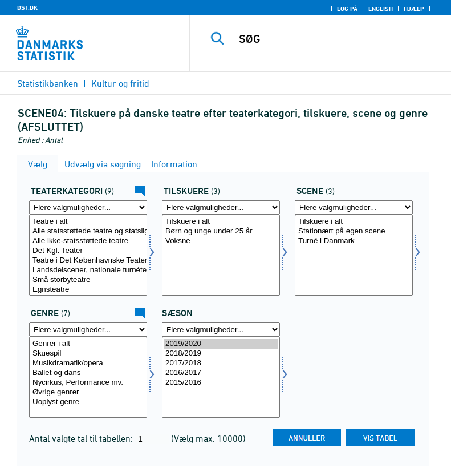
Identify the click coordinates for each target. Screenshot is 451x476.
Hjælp (414, 9)
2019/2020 (221, 344)
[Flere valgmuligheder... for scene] (354, 207)
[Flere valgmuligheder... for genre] (88, 330)
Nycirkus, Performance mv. (88, 383)
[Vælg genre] (88, 377)
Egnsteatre (88, 290)
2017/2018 (221, 363)
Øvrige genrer (88, 392)
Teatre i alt (88, 222)
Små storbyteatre (88, 280)
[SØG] (338, 39)
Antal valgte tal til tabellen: (82, 438)
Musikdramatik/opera (88, 363)
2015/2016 (221, 383)
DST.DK (27, 7)
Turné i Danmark (354, 241)
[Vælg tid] (221, 377)
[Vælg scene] (354, 255)
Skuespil (88, 354)
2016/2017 (221, 373)
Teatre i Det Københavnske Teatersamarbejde (88, 261)
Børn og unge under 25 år (221, 231)
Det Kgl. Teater (88, 251)
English (381, 9)
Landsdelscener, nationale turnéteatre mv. (88, 270)
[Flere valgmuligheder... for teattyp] (88, 207)
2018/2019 (221, 354)
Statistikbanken (48, 83)
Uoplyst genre (88, 402)
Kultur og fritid (120, 83)
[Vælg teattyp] (88, 255)
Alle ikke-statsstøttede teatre (88, 241)
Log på (347, 9)
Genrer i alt (88, 344)
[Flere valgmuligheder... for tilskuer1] (221, 207)
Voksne (221, 241)
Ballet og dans (88, 373)
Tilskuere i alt (221, 222)
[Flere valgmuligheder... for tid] (221, 330)
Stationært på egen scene (354, 231)
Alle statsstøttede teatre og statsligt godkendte (88, 231)
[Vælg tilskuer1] (221, 255)
